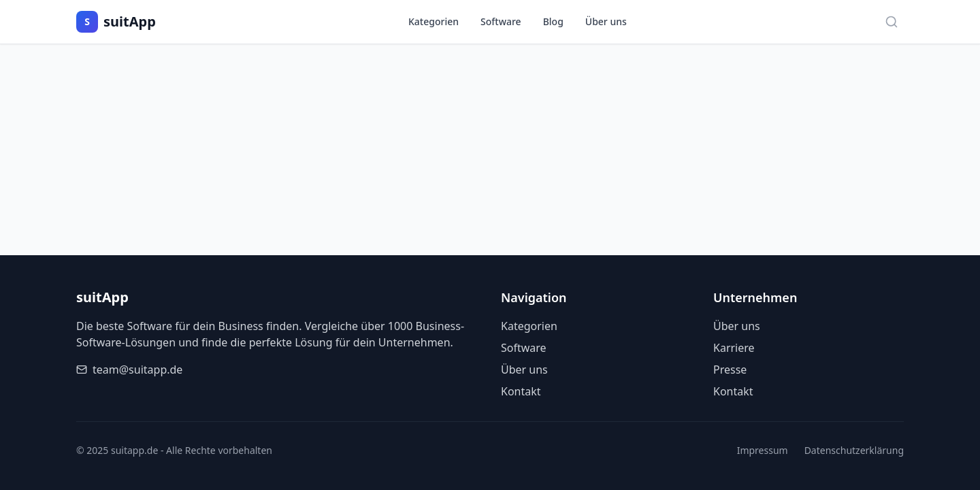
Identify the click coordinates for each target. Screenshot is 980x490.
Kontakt (521, 391)
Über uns (606, 21)
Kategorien (434, 21)
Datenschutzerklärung (854, 450)
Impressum (763, 450)
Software (501, 21)
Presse (730, 370)
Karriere (734, 348)
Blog (553, 21)
